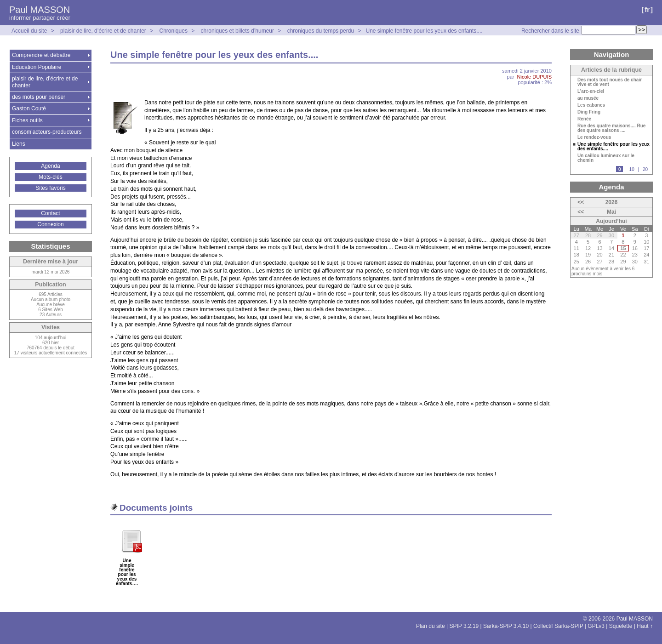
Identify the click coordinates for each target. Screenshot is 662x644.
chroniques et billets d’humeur (237, 31)
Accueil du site (29, 31)
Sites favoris (50, 188)
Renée (584, 119)
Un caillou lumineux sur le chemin (606, 158)
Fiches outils (27, 120)
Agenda (50, 166)
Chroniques (174, 31)
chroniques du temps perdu (321, 31)
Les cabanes (591, 105)
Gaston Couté (29, 108)
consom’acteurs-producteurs (47, 132)
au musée (588, 98)
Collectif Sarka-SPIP (558, 626)
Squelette (621, 626)
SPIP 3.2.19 (464, 626)
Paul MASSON (40, 10)
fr (647, 9)
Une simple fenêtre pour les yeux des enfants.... (424, 31)
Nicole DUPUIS (534, 77)
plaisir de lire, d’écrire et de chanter (103, 31)
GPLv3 (596, 626)
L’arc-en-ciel (591, 91)
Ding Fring (589, 112)
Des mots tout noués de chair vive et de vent (610, 82)
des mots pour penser (39, 97)
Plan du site (431, 626)
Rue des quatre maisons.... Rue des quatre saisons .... (611, 128)
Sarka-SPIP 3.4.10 (506, 626)
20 (645, 169)
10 (632, 169)
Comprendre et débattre (41, 55)
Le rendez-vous (594, 137)
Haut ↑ (645, 626)
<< (581, 202)
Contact (50, 213)
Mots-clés (50, 177)
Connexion (50, 224)
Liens (19, 144)
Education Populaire (37, 67)
